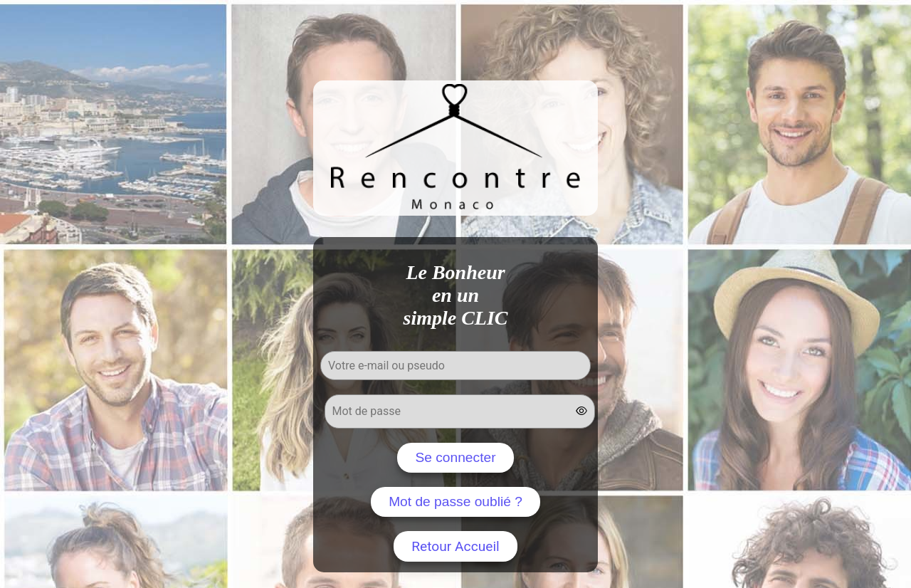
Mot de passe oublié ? (455, 502)
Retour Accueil (455, 546)
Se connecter (455, 457)
